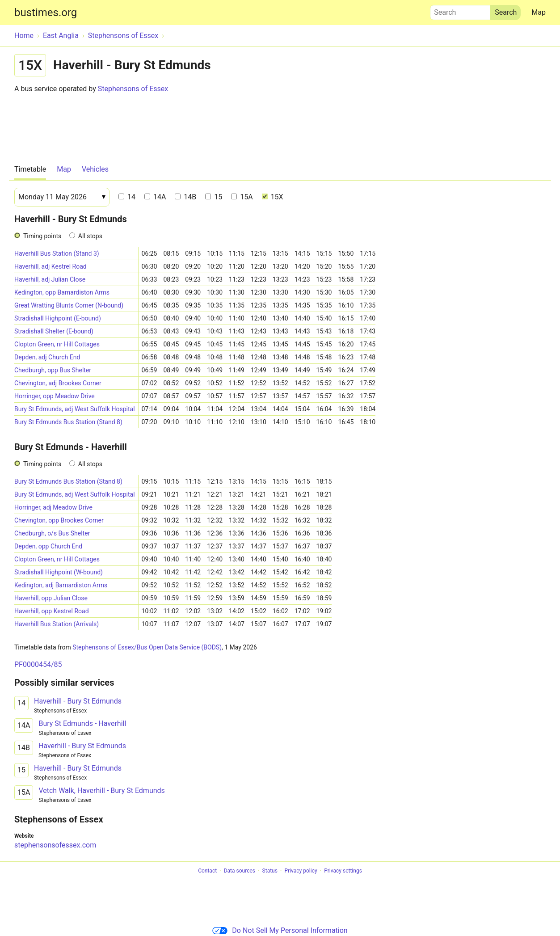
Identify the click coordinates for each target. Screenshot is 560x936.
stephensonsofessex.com (55, 845)
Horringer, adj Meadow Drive (53, 507)
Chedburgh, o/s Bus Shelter (52, 533)
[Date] (62, 197)
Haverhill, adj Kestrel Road (51, 266)
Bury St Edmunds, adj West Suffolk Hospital (75, 409)
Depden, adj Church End (47, 357)
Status (270, 871)
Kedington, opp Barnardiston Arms (62, 292)
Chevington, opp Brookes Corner (59, 520)
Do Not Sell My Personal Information (280, 930)
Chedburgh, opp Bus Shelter (53, 370)
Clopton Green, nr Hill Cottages (57, 344)
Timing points (42, 236)
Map (539, 12)
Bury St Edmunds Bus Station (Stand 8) (68, 422)
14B (185, 197)
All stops (90, 236)
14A (155, 197)
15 (214, 197)
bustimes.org (46, 13)
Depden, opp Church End (48, 546)
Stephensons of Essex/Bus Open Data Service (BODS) (147, 647)
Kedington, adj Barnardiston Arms (61, 585)
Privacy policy (301, 871)
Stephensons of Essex (133, 89)
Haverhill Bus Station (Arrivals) (57, 624)
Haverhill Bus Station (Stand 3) (57, 253)
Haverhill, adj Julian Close (50, 279)
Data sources (240, 871)
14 (127, 197)
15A (242, 197)
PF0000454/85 (38, 664)
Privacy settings (343, 871)
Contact (207, 871)
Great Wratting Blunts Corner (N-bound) (69, 305)
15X (273, 197)
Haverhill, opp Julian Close (51, 598)
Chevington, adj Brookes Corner (58, 383)
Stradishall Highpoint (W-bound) (59, 572)
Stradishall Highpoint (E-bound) (58, 318)
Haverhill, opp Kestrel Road (52, 611)
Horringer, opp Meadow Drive (55, 396)
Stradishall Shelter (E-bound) (54, 331)
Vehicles (95, 169)
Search (460, 10)
